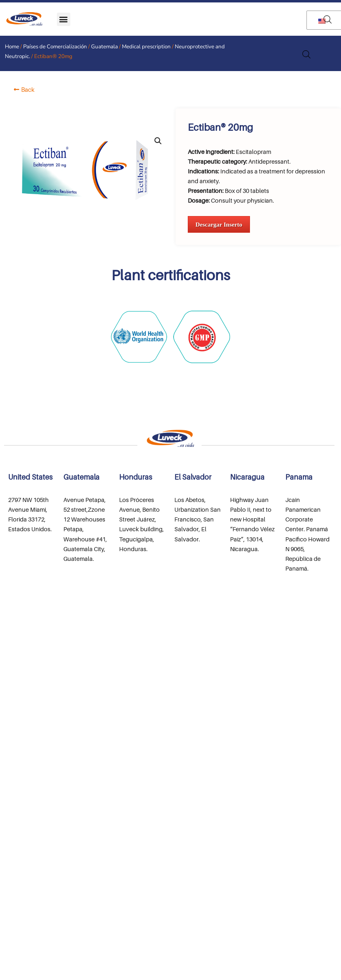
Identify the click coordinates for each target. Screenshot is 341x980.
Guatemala (104, 47)
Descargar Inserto (219, 225)
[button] (64, 19)
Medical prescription (146, 47)
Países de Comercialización (55, 47)
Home (12, 47)
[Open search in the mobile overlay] (328, 19)
